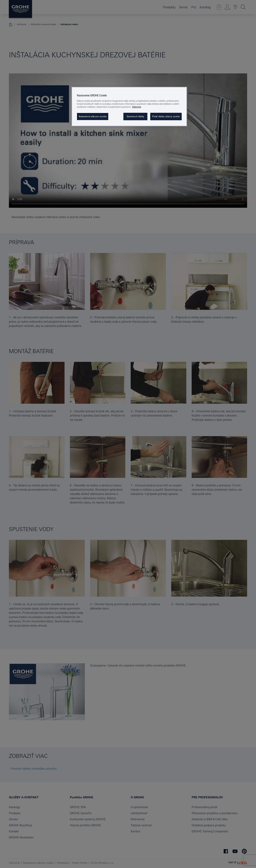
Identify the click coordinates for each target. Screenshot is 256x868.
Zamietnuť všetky (135, 116)
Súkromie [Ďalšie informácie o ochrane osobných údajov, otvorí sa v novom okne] (137, 107)
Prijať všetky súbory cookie (166, 116)
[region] (129, 107)
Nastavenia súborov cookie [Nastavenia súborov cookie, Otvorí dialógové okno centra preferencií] (93, 116)
